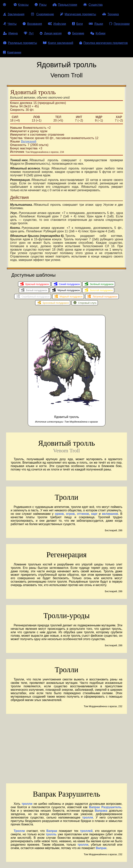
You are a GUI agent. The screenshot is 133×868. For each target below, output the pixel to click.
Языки (96, 24)
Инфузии (57, 24)
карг (94, 514)
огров (70, 514)
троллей (86, 831)
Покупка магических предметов (104, 43)
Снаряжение (42, 14)
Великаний (29, 141)
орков (59, 514)
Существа (93, 5)
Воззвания (32, 24)
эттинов (83, 514)
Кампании (12, 52)
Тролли (19, 831)
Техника (110, 14)
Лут (29, 33)
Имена (10, 33)
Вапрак (52, 831)
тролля (88, 817)
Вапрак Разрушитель (105, 807)
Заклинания (14, 14)
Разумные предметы (20, 43)
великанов (110, 514)
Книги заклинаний (58, 43)
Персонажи (119, 24)
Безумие (76, 33)
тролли (27, 804)
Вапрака (101, 811)
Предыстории (65, 5)
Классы (21, 5)
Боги (77, 24)
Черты (10, 24)
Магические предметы (78, 14)
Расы (41, 5)
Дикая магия (51, 33)
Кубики (98, 33)
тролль (51, 834)
